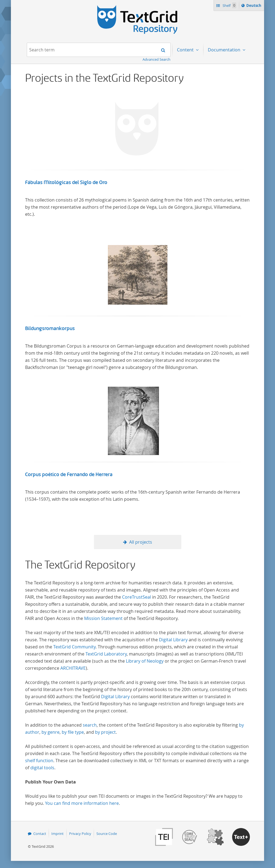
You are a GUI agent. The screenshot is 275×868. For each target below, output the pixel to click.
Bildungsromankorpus (50, 328)
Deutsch (254, 6)
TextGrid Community (74, 647)
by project (105, 732)
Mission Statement (103, 618)
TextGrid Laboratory (106, 654)
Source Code (107, 834)
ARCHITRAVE (73, 668)
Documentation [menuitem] (225, 50)
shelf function (39, 761)
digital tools (42, 768)
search (90, 725)
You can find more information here (82, 803)
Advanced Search (156, 59)
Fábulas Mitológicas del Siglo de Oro (66, 182)
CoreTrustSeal (137, 597)
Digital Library (173, 640)
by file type (73, 732)
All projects (141, 542)
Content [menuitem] (186, 50)
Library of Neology (145, 661)
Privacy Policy (80, 834)
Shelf (229, 5)
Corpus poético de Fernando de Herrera (69, 474)
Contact (40, 834)
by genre (51, 732)
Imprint (57, 834)
